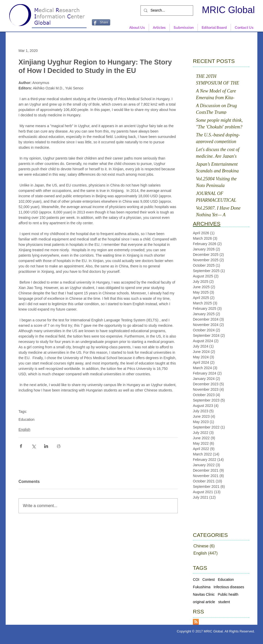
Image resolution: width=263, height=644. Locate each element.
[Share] (101, 22)
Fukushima (202, 587)
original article (204, 602)
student (224, 602)
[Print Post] (59, 446)
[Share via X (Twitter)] (34, 446)
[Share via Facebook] (21, 446)
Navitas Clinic (204, 594)
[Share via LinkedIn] (46, 446)
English (24, 430)
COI (196, 580)
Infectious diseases (229, 587)
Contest (209, 580)
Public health (228, 594)
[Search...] (166, 11)
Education (26, 419)
